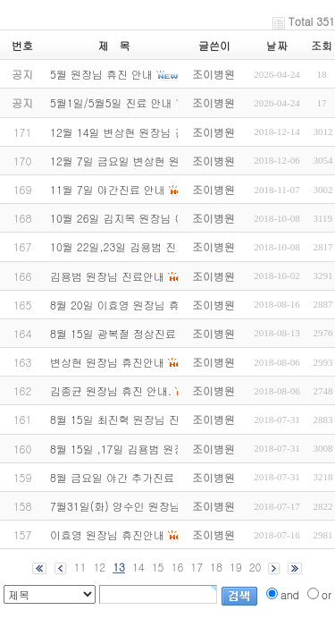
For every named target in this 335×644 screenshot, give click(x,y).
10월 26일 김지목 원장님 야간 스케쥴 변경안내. (166, 218)
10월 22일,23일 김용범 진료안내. (131, 246)
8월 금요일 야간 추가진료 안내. (126, 477)
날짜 (277, 45)
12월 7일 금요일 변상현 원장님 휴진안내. (151, 161)
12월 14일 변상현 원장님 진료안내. (136, 132)
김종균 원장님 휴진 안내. (111, 390)
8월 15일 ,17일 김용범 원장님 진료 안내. (149, 449)
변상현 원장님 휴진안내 (107, 362)
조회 (322, 45)
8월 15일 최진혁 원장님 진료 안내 (133, 419)
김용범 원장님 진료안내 (107, 276)
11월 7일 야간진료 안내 (108, 189)
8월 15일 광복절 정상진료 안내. (127, 333)
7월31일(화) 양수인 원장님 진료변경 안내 (151, 506)
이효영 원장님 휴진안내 (107, 534)
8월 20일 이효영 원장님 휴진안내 (131, 305)
